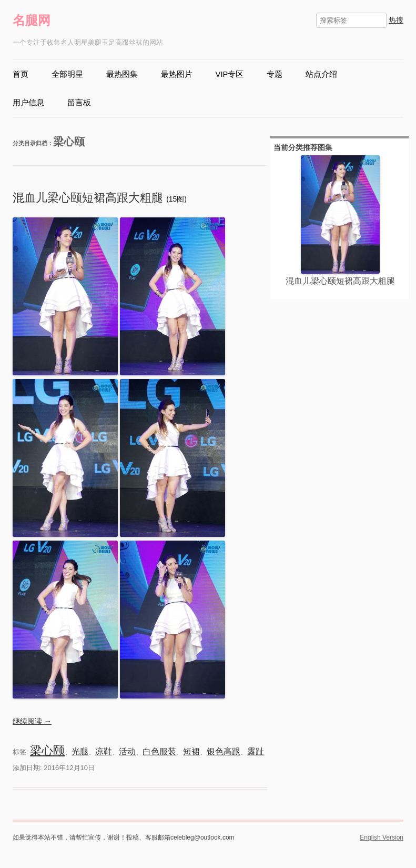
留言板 (79, 103)
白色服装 (159, 751)
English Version (382, 837)
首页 (21, 74)
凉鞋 (104, 751)
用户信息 (28, 103)
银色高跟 (224, 751)
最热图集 (122, 74)
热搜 (396, 20)
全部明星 (67, 74)
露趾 (256, 751)
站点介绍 (321, 74)
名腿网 (32, 20)
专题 (275, 74)
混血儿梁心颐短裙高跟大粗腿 (89, 198)
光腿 (80, 751)
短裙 (191, 751)
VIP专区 (230, 74)
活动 (127, 751)
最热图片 (177, 74)
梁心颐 (47, 750)
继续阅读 (32, 721)
